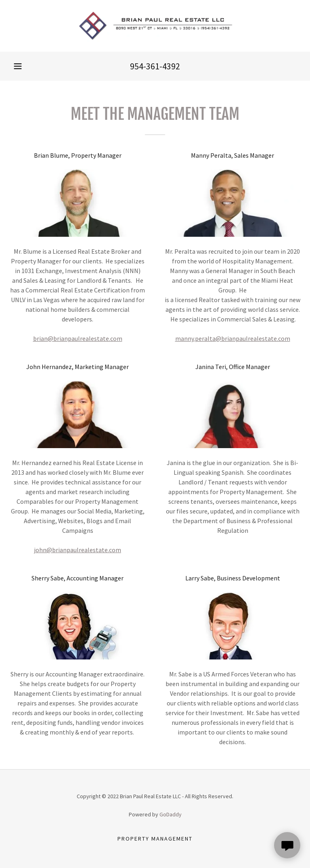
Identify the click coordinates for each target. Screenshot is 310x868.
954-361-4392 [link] (155, 66)
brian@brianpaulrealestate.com (78, 338)
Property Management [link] (155, 839)
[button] (18, 66)
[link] (155, 26)
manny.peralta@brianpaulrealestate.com (233, 338)
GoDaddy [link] (171, 814)
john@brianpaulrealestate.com (77, 550)
